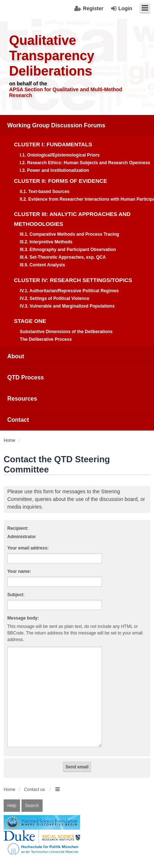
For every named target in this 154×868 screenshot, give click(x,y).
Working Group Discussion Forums (56, 125)
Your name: (19, 571)
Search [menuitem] (32, 797)
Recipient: (18, 528)
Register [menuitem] (93, 8)
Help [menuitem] (12, 797)
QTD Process (25, 377)
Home (9, 781)
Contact (18, 420)
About (16, 356)
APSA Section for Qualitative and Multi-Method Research (66, 92)
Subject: (16, 595)
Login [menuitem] (125, 8)
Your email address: (28, 548)
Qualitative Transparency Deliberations (52, 56)
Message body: (23, 618)
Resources (22, 399)
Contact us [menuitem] (34, 781)
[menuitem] (77, 230)
